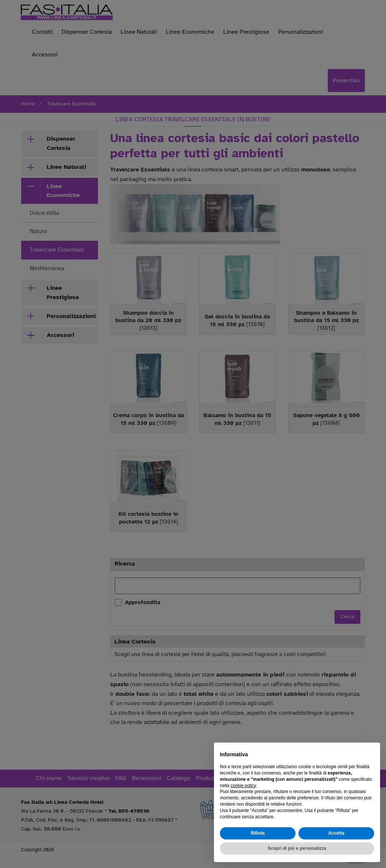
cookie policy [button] (243, 786)
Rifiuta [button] (258, 833)
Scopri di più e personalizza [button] (297, 848)
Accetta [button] (336, 833)
